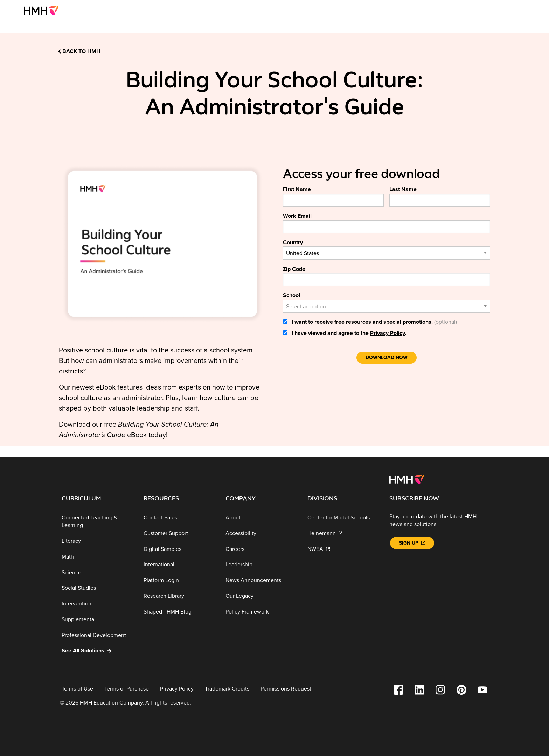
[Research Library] (179, 596)
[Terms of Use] (77, 689)
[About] (261, 518)
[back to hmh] (79, 52)
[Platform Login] (179, 580)
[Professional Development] (97, 635)
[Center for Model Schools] (343, 518)
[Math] (97, 557)
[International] (179, 565)
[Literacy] (97, 541)
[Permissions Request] (286, 689)
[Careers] (261, 549)
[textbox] (387, 307)
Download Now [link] (387, 358)
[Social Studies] (97, 588)
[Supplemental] (97, 620)
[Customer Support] (179, 534)
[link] (44, 10)
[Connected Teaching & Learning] (97, 522)
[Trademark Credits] (227, 689)
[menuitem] (44, 10)
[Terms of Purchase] (127, 689)
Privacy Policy (387, 333)
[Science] (97, 572)
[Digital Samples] (179, 549)
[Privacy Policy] (177, 689)
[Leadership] (261, 565)
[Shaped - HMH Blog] (179, 612)
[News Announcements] (261, 580)
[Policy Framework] (261, 612)
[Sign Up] (412, 543)
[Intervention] (97, 604)
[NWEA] (343, 549)
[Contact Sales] (179, 518)
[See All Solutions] (97, 651)
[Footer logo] (407, 479)
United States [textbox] (303, 253)
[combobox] (387, 253)
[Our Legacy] (261, 596)
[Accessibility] (261, 534)
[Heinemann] (343, 534)
